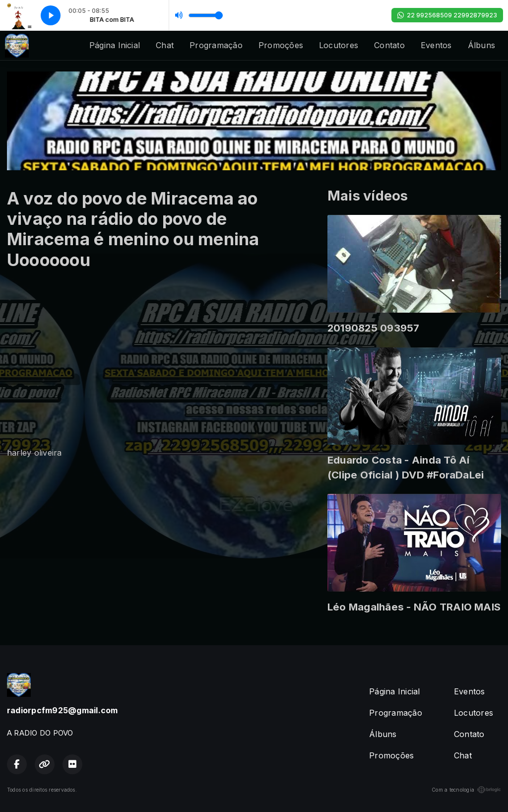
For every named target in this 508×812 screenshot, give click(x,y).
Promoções (281, 45)
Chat (165, 45)
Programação (216, 45)
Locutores (339, 45)
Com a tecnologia (466, 790)
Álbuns (481, 45)
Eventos (436, 45)
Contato (389, 45)
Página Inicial (115, 45)
